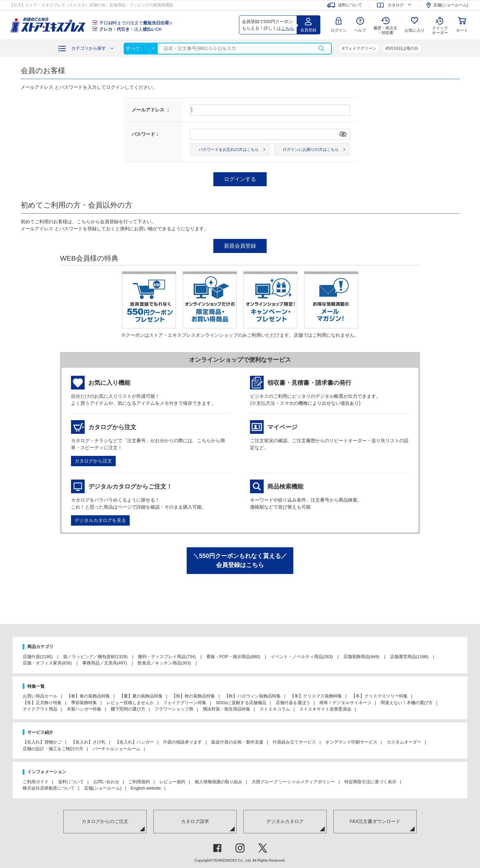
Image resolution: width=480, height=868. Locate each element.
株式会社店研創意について (49, 788)
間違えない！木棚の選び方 (407, 703)
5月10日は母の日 (403, 48)
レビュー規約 (172, 782)
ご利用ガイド (36, 782)
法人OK (131, 29)
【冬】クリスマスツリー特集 (379, 696)
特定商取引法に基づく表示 (370, 782)
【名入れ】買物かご (42, 742)
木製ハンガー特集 (84, 709)
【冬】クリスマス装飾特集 (316, 696)
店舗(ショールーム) (103, 788)
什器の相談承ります (182, 742)
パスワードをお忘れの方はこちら (229, 150)
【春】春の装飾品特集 (88, 696)
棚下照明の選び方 (128, 709)
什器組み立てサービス (294, 742)
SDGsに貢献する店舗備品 (241, 703)
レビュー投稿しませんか (130, 703)
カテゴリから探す (89, 48)
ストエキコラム (275, 709)
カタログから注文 (93, 461)
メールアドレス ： (151, 110)
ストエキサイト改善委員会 (325, 709)
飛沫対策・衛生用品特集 (226, 709)
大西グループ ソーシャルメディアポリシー (293, 782)
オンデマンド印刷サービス (351, 742)
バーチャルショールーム (116, 749)
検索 (321, 49)
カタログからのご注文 (105, 821)
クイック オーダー (440, 25)
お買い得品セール (40, 696)
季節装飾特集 (84, 703)
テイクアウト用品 (40, 709)
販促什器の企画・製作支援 (237, 742)
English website (146, 788)
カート (462, 30)
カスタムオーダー (404, 742)
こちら (287, 28)
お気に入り (415, 30)
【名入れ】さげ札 (88, 742)
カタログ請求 (195, 821)
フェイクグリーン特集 (185, 703)
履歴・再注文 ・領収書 (385, 30)
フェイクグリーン (360, 48)
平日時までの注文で (136, 23)
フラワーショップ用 (174, 709)
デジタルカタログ (285, 821)
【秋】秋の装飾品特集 (193, 696)
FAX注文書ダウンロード (375, 821)
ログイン (339, 30)
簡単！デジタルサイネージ (345, 703)
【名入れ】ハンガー (134, 742)
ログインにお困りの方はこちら (311, 150)
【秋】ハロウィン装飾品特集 (252, 696)
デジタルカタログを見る (100, 520)
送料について (71, 782)
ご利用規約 (139, 782)
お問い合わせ (106, 782)
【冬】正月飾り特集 (42, 703)
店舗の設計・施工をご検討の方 (53, 749)
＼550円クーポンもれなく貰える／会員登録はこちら (240, 560)
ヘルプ (360, 30)
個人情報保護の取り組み (218, 782)
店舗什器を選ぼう (293, 703)
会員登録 (308, 30)
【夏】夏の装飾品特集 (141, 696)
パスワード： (146, 134)
